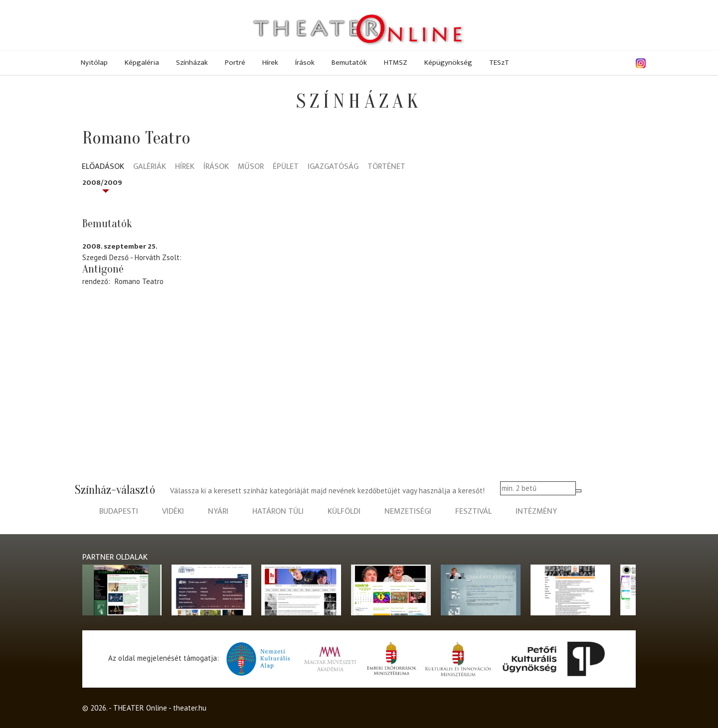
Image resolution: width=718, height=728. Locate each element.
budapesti (119, 511)
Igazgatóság (333, 167)
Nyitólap (94, 63)
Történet (386, 167)
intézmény (536, 511)
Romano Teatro (139, 281)
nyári (218, 511)
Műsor (251, 167)
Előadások (103, 167)
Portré (235, 63)
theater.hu (190, 708)
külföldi (344, 511)
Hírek (270, 63)
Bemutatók (349, 63)
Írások (305, 63)
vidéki (173, 511)
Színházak (192, 63)
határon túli (278, 511)
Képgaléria (142, 63)
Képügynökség (448, 63)
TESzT (499, 63)
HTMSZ (396, 63)
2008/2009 (102, 183)
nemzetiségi (408, 511)
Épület (286, 167)
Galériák (150, 167)
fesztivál (473, 511)
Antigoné (103, 269)
